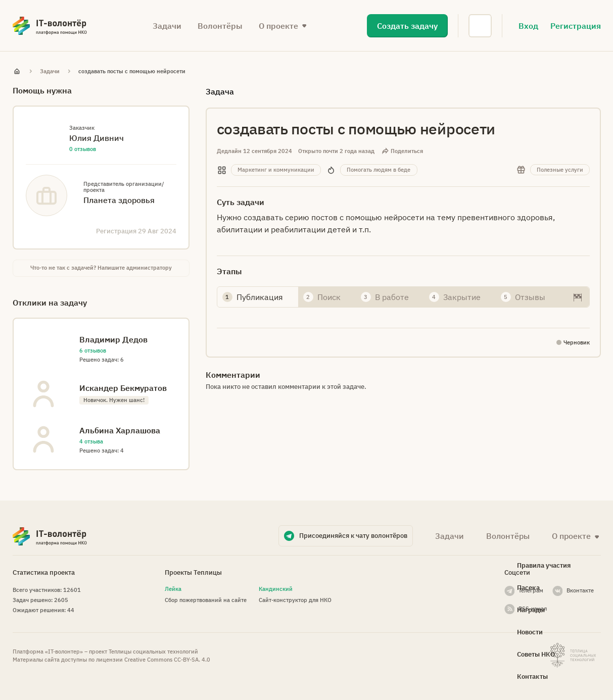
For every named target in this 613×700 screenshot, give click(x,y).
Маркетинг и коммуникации (276, 170)
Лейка (173, 589)
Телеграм (531, 590)
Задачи (167, 26)
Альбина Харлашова (120, 430)
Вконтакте (580, 590)
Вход (528, 26)
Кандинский (276, 589)
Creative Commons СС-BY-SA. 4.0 (167, 660)
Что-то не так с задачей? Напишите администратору (101, 268)
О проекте (278, 26)
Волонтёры (220, 26)
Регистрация (576, 26)
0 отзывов (83, 149)
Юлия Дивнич (97, 138)
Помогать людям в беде (379, 170)
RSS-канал (533, 609)
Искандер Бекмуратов (123, 388)
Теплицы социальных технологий (153, 652)
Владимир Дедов (113, 339)
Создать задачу (407, 26)
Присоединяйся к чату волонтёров (353, 536)
